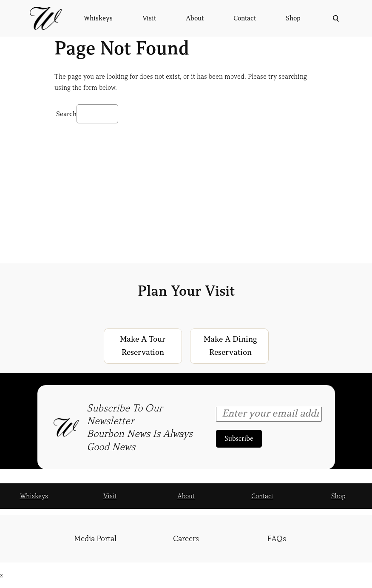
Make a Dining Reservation (230, 346)
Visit (110, 496)
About (186, 496)
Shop (338, 496)
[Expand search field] (335, 19)
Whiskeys (34, 496)
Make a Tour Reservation (143, 346)
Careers (186, 539)
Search (66, 114)
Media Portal (95, 539)
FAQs (277, 539)
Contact (262, 496)
